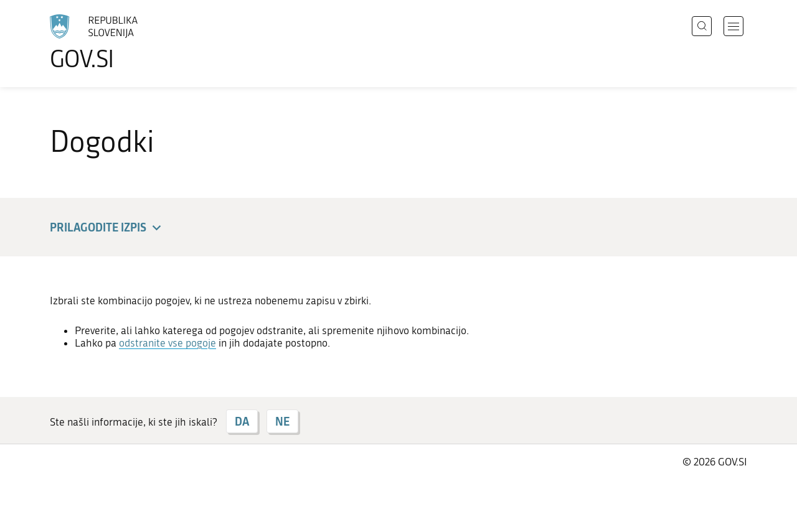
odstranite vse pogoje (167, 343)
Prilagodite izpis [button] (107, 228)
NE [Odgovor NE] (282, 421)
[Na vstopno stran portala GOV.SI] (128, 42)
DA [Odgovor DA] (242, 421)
